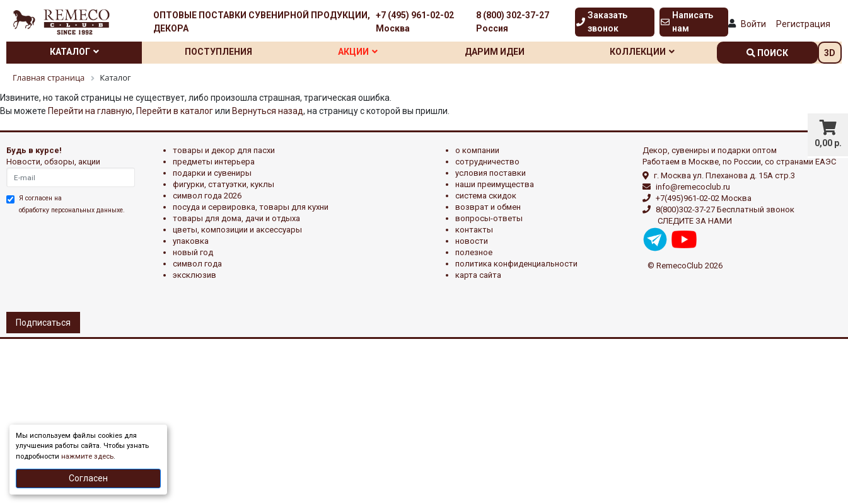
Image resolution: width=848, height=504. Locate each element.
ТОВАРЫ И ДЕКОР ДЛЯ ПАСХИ (224, 150)
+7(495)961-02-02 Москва (704, 198)
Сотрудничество (487, 162)
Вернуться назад (268, 111)
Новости (472, 241)
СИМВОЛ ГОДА (197, 264)
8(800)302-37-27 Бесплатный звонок (725, 209)
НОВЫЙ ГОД (193, 252)
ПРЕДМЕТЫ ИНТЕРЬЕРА (214, 162)
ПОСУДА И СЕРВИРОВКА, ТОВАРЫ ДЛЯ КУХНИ (251, 207)
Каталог (74, 52)
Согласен (88, 478)
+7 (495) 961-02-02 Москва (415, 22)
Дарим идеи (495, 52)
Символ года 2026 (207, 196)
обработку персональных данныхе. (72, 210)
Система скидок (486, 196)
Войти (753, 24)
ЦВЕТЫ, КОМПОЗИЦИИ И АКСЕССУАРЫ (237, 230)
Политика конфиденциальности (516, 264)
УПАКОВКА (191, 241)
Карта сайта (478, 275)
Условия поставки (491, 173)
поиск (767, 53)
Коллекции (642, 52)
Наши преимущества (495, 184)
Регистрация (803, 24)
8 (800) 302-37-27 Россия (513, 22)
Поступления (218, 52)
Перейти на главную (90, 111)
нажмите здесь (87, 456)
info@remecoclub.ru (693, 187)
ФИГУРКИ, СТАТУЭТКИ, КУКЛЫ (224, 184)
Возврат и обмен (488, 207)
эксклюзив (195, 275)
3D (830, 53)
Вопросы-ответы (489, 218)
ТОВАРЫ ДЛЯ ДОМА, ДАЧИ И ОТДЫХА (236, 218)
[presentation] (61, 261)
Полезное (474, 252)
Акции (358, 52)
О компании (477, 150)
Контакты (474, 230)
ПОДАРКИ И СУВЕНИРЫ (212, 173)
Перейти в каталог (175, 111)
